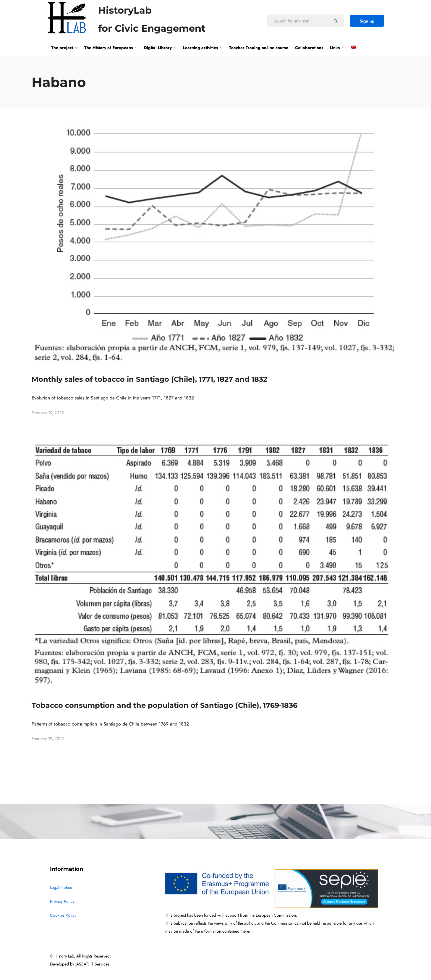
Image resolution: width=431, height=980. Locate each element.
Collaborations (309, 48)
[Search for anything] (336, 21)
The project (62, 48)
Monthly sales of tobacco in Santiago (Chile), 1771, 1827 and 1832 (149, 379)
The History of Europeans (108, 48)
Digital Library (158, 48)
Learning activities (200, 48)
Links (335, 48)
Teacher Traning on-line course (259, 48)
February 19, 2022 (48, 413)
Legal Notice (61, 888)
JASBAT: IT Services (92, 964)
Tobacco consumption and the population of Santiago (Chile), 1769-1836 (165, 705)
